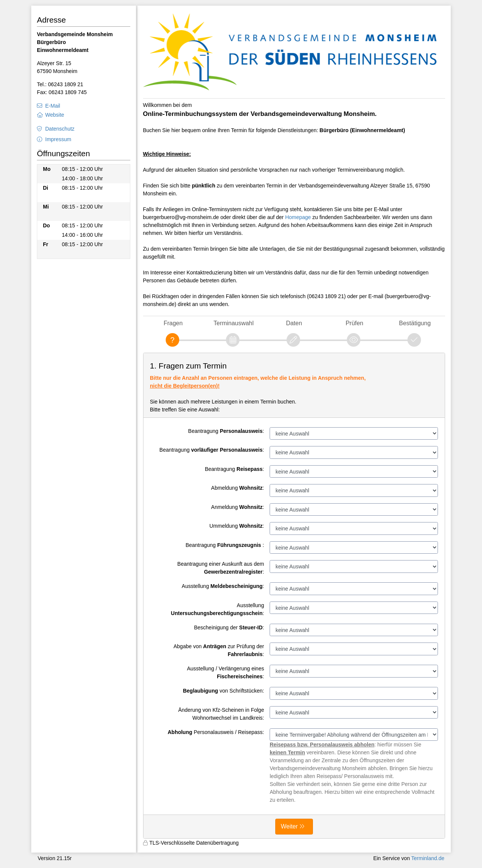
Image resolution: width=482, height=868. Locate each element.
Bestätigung (415, 323)
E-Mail (53, 106)
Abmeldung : (238, 488)
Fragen (173, 323)
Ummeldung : (237, 526)
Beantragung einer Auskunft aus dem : (221, 568)
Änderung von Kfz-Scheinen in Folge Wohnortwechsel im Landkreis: (221, 714)
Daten (294, 323)
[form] (294, 596)
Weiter (289, 826)
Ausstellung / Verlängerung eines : (225, 672)
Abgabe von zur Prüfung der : (219, 650)
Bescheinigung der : (229, 627)
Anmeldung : (238, 507)
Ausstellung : (223, 586)
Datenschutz (60, 129)
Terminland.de (428, 858)
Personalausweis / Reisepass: (216, 732)
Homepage (298, 217)
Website (55, 115)
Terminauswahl (233, 323)
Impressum (58, 139)
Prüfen (355, 323)
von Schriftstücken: (224, 691)
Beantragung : (226, 431)
